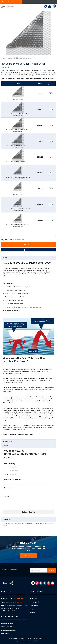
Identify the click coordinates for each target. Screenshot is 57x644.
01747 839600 (18, 602)
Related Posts (8, 519)
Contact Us (5, 634)
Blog (31, 609)
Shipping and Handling (8, 630)
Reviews (5, 446)
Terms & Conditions (8, 627)
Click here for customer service (11, 2)
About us (33, 612)
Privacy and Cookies (8, 623)
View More (29, 556)
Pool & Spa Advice (36, 602)
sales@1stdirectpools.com (18, 605)
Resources (33, 598)
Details (5, 258)
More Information (9, 442)
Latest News (34, 605)
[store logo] (23, 6)
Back (5, 58)
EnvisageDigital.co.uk (35, 641)
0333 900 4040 (19, 598)
